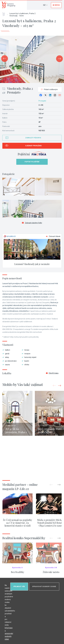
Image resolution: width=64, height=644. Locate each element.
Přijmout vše (19, 587)
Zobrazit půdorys (33, 138)
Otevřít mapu (52, 373)
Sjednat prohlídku (34, 146)
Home (5, 13)
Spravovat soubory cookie (44, 587)
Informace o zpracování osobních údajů (9, 633)
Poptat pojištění (32, 162)
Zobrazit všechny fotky (32, 223)
